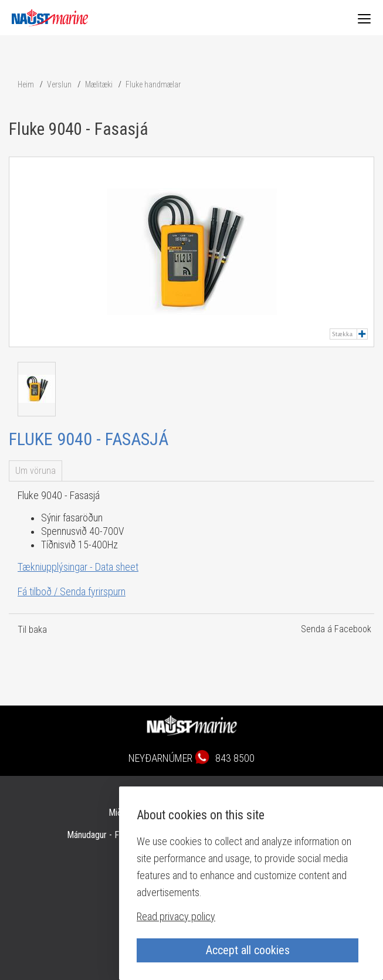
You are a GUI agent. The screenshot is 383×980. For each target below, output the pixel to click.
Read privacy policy (176, 916)
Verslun (59, 84)
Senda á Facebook (336, 629)
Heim (26, 84)
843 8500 (235, 758)
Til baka (32, 630)
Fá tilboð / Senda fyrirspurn (72, 591)
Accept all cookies (248, 950)
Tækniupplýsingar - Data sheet (78, 567)
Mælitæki (99, 84)
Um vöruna (35, 471)
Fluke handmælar (153, 84)
